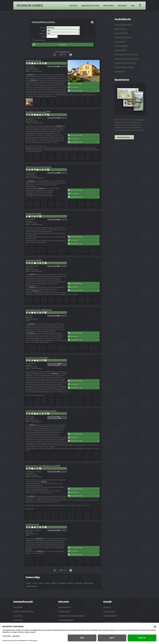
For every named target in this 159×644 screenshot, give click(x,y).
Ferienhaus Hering (33, 60)
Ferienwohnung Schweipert (37, 357)
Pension (29, 583)
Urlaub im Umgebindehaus (123, 37)
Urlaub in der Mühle (121, 33)
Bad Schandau (18, 607)
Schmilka (47, 583)
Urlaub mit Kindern (121, 29)
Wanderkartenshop (123, 137)
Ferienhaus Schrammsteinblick (38, 167)
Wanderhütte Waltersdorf (36, 112)
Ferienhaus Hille (32, 524)
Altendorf (71, 583)
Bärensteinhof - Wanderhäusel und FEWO (43, 466)
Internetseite (74, 87)
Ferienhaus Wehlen (34, 213)
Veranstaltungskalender (66, 620)
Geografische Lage (76, 90)
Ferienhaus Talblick (34, 260)
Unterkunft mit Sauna (121, 46)
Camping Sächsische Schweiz (124, 67)
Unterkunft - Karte (120, 50)
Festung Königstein (32, 586)
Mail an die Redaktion (110, 616)
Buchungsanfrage (76, 84)
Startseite (73, 6)
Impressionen (108, 6)
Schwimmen (79, 583)
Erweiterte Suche (40, 40)
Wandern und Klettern (90, 6)
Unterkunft (122, 6)
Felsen (41, 583)
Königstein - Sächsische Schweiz (23, 611)
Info (133, 6)
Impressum (107, 607)
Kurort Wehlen (18, 620)
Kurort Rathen (18, 616)
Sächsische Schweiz (30, 6)
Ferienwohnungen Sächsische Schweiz (127, 58)
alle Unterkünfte (120, 71)
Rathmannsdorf (88, 583)
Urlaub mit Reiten (120, 41)
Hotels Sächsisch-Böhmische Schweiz (126, 54)
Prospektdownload (64, 611)
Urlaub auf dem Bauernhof (123, 24)
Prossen (35, 583)
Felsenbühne (62, 583)
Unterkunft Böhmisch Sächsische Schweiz (72, 616)
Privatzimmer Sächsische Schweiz (125, 63)
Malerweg (54, 583)
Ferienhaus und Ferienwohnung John (41, 411)
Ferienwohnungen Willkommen (39, 310)
